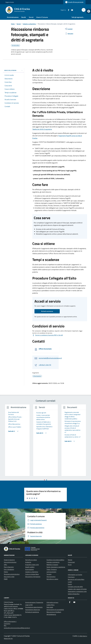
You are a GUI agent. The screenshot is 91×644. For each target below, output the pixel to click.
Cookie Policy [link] (51, 605)
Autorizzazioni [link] (30, 569)
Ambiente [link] (28, 562)
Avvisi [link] (70, 565)
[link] (89, 11)
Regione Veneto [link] (10, 2)
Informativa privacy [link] (52, 602)
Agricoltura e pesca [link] (31, 560)
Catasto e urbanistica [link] (32, 572)
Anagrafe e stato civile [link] (32, 565)
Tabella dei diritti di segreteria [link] (42, 129)
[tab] (44, 480)
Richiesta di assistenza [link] (32, 612)
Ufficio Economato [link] (45, 349)
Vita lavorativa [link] (51, 577)
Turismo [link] (49, 574)
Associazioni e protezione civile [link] (77, 591)
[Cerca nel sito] (84, 10)
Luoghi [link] (70, 582)
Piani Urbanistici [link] (9, 567)
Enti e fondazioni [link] (9, 569)
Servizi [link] (31, 17)
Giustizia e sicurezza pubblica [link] (55, 560)
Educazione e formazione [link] (33, 577)
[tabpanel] (17, 441)
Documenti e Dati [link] (9, 577)
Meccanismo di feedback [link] (54, 612)
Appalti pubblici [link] (30, 567)
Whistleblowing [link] (51, 614)
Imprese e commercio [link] (53, 562)
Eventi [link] (70, 584)
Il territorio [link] (71, 577)
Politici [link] (6, 572)
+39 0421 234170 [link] (45, 365)
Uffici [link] (5, 565)
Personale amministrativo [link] (12, 574)
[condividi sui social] (69, 29)
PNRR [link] (6, 579)
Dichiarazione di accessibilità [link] (55, 610)
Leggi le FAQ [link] (29, 605)
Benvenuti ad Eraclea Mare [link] (76, 579)
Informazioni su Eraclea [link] (75, 575)
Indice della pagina (13, 70)
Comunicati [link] (71, 562)
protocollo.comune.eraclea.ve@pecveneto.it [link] (17, 628)
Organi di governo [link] (9, 560)
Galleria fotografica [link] (74, 594)
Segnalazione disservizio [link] (33, 610)
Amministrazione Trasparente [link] (34, 602)
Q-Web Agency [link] (83, 636)
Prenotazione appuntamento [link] (34, 607)
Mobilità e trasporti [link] (52, 565)
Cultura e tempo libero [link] (32, 574)
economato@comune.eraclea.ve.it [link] (50, 358)
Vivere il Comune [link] (42, 17)
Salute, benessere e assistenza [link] (56, 567)
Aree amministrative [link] (10, 562)
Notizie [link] (70, 560)
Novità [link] (24, 17)
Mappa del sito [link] (8, 638)
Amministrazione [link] (13, 17)
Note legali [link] (50, 607)
